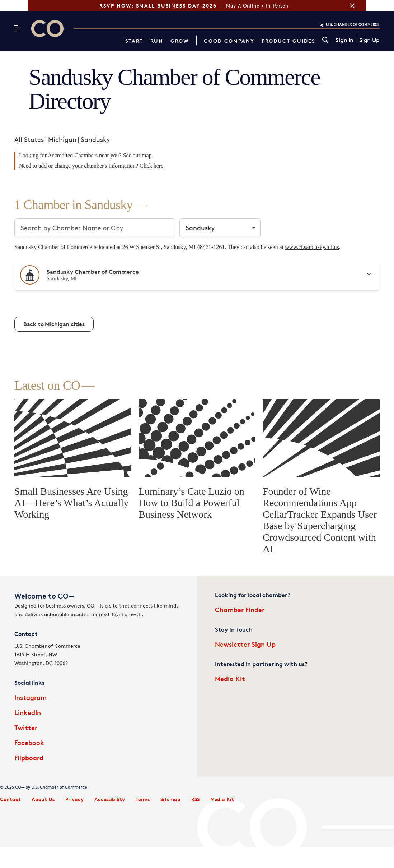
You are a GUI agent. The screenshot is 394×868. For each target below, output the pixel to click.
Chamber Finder (240, 610)
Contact (10, 799)
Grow (180, 41)
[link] (325, 40)
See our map (137, 155)
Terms (143, 799)
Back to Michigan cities (54, 324)
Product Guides (288, 41)
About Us (43, 799)
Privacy (74, 799)
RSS (195, 799)
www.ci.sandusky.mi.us (312, 247)
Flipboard (29, 758)
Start (134, 41)
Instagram (31, 697)
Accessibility (110, 799)
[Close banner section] (380, 6)
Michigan (62, 139)
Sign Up (369, 40)
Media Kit (230, 678)
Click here (151, 166)
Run (157, 41)
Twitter (26, 727)
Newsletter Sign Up (245, 644)
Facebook (29, 742)
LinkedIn (28, 712)
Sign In (344, 40)
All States (29, 139)
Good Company (229, 41)
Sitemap (170, 799)
